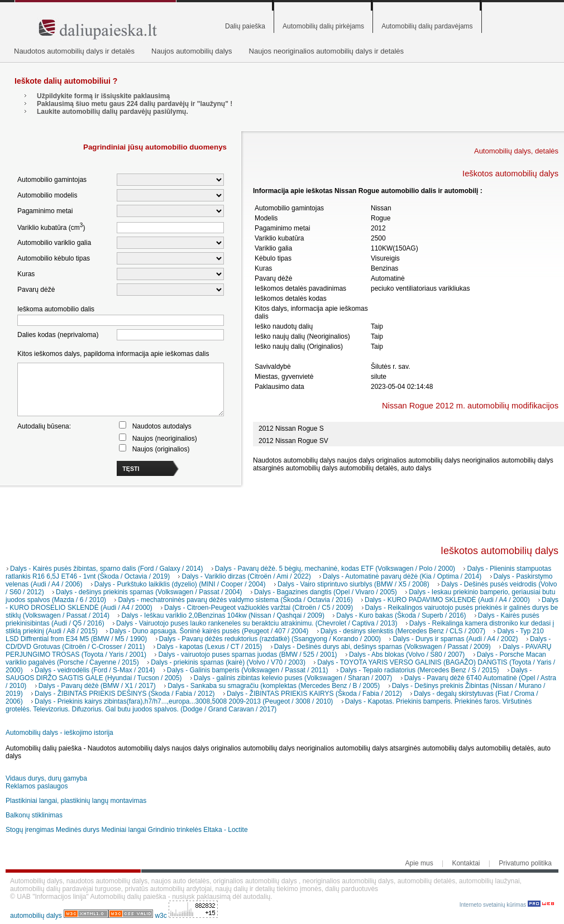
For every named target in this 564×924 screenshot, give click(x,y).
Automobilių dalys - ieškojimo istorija (59, 733)
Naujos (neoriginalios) (165, 439)
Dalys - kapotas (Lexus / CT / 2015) (210, 647)
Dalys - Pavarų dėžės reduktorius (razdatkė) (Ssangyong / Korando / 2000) (270, 639)
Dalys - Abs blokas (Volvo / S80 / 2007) (407, 654)
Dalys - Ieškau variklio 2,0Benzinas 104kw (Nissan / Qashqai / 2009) (223, 615)
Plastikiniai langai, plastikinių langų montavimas (76, 801)
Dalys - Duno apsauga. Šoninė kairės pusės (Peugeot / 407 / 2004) (209, 631)
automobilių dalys (36, 916)
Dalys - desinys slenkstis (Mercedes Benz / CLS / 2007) (403, 631)
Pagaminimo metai (45, 211)
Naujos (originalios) (161, 449)
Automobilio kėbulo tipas (54, 258)
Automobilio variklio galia (54, 243)
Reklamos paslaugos (37, 786)
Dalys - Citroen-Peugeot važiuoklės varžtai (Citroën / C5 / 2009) (259, 608)
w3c (162, 916)
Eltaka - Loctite (225, 830)
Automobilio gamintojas (52, 180)
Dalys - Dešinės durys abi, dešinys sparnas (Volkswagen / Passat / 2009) (383, 647)
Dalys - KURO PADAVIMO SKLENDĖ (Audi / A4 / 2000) (447, 600)
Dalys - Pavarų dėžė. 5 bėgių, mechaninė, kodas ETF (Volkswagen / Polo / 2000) (335, 569)
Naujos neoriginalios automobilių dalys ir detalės (327, 51)
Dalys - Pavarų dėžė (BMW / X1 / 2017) (97, 686)
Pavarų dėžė (36, 290)
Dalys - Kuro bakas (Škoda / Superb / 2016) (401, 615)
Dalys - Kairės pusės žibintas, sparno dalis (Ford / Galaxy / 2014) (106, 569)
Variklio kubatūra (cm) (51, 227)
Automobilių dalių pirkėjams (323, 26)
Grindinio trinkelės (175, 830)
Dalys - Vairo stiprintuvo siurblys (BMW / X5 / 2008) (353, 584)
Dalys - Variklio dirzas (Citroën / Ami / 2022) (246, 576)
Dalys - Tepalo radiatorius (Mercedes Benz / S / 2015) (420, 670)
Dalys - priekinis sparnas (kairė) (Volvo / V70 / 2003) (228, 662)
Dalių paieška (245, 26)
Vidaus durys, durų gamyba (46, 778)
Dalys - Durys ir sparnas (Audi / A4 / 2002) (455, 639)
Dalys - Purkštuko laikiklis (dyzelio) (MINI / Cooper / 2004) (180, 584)
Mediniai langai (123, 830)
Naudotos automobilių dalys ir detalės (74, 51)
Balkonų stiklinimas (34, 815)
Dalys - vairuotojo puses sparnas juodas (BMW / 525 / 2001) (247, 654)
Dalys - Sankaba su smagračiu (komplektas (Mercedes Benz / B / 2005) (274, 686)
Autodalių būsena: (44, 426)
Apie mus (419, 863)
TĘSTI (131, 469)
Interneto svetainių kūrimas (507, 905)
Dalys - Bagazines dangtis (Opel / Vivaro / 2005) (326, 592)
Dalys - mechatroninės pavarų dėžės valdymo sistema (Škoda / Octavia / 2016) (235, 600)
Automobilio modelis (47, 195)
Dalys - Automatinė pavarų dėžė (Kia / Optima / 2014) (402, 576)
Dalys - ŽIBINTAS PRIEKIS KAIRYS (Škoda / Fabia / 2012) (314, 694)
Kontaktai (466, 863)
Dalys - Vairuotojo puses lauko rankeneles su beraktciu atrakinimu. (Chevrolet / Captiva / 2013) (257, 623)
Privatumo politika (525, 863)
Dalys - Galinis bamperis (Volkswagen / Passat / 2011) (248, 670)
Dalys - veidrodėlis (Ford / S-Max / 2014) (95, 670)
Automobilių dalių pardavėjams (427, 26)
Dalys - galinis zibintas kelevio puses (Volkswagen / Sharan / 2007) (293, 678)
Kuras (26, 274)
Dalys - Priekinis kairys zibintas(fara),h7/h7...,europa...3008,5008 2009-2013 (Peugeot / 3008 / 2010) (184, 701)
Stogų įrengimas (30, 830)
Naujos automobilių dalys (192, 51)
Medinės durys (78, 830)
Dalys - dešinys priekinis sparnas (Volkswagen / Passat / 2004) (149, 592)
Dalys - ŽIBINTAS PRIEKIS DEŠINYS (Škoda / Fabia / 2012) (125, 694)
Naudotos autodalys (162, 426)
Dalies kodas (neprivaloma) (58, 335)
